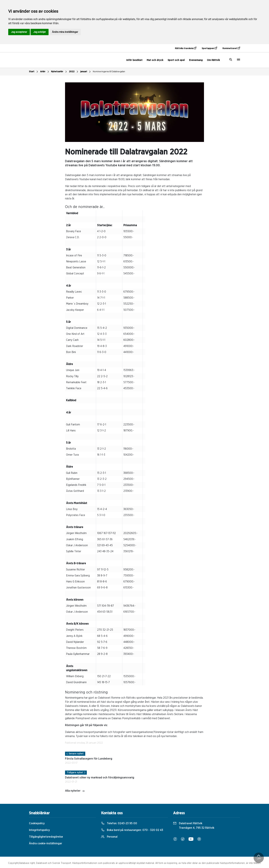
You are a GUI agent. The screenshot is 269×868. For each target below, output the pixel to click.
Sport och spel (176, 60)
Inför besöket (134, 60)
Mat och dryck (155, 60)
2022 (74, 72)
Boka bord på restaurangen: (132, 830)
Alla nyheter (75, 791)
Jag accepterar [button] (19, 32)
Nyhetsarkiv (59, 72)
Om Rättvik (213, 60)
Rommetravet (231, 48)
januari (86, 72)
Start (34, 72)
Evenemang (196, 60)
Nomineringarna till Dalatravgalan (109, 72)
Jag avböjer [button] (40, 32)
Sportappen (209, 48)
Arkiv (45, 72)
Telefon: (119, 823)
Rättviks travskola (186, 48)
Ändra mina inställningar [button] (65, 32)
